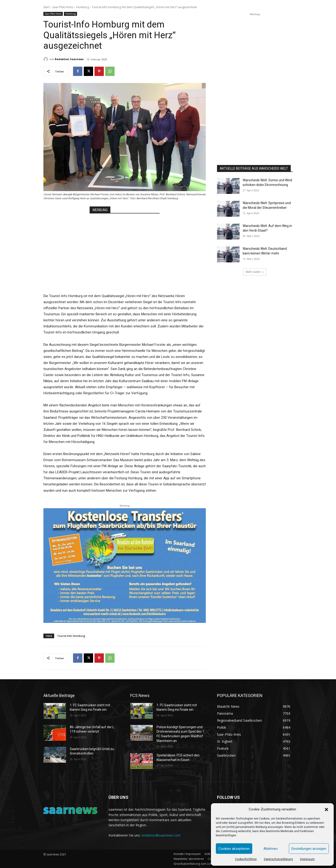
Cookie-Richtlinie (246, 859)
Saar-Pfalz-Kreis (63, 7)
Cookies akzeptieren (234, 849)
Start (46, 7)
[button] (326, 810)
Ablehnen (271, 849)
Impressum (307, 859)
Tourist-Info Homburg (71, 636)
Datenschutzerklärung (278, 859)
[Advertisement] (125, 249)
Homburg (82, 7)
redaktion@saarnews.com (161, 835)
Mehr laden (255, 272)
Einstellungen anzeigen (309, 849)
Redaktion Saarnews (69, 59)
